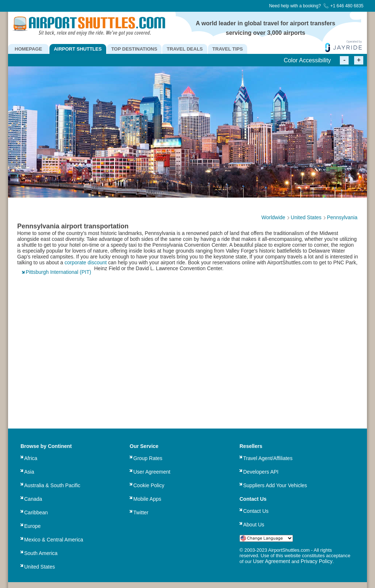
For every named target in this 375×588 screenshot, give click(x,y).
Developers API (261, 472)
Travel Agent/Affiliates (268, 458)
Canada (33, 499)
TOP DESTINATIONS (134, 49)
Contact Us (256, 511)
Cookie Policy (149, 485)
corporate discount (86, 262)
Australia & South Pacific (52, 485)
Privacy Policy (317, 561)
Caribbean (36, 512)
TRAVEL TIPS (228, 49)
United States (40, 567)
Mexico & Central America (54, 540)
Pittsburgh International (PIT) (58, 272)
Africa (31, 458)
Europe (32, 526)
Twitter (141, 512)
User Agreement (152, 472)
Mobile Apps (147, 499)
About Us (254, 525)
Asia (29, 472)
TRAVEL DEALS (185, 49)
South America (41, 553)
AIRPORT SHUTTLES (78, 49)
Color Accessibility (307, 60)
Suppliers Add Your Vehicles (275, 485)
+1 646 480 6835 (343, 6)
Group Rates (148, 458)
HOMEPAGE (28, 49)
